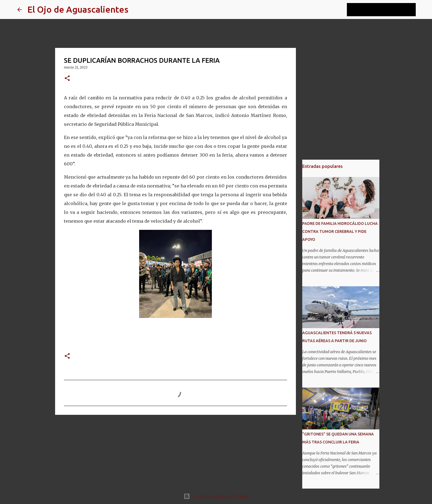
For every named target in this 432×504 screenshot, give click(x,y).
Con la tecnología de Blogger (216, 496)
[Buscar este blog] (387, 10)
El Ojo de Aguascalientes (78, 9)
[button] (67, 79)
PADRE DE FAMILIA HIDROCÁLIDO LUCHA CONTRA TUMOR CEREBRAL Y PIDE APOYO (340, 231)
